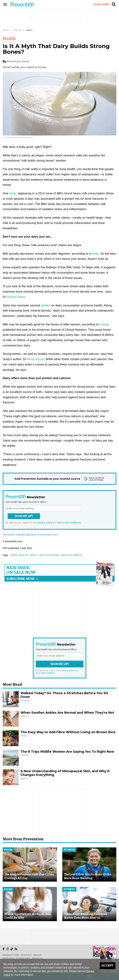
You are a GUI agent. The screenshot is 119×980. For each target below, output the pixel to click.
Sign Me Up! (24, 516)
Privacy (37, 958)
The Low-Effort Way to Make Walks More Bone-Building (88, 876)
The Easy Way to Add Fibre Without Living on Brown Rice (68, 732)
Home (6, 30)
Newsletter (11, 955)
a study (104, 324)
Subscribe (101, 4)
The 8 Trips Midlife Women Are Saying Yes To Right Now (67, 752)
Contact (26, 955)
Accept (108, 966)
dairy (33, 555)
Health (29, 30)
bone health (19, 555)
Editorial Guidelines (16, 958)
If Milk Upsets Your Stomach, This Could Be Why (28, 916)
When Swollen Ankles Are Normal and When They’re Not (67, 713)
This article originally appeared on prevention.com (30, 535)
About (38, 955)
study (13, 193)
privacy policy (45, 523)
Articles (17, 30)
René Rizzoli (35, 359)
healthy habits (72, 555)
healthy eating (49, 555)
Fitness (69, 850)
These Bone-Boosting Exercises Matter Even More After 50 (86, 916)
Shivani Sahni (16, 297)
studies (46, 305)
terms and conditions (69, 523)
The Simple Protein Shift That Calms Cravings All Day (29, 876)
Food (8, 850)
